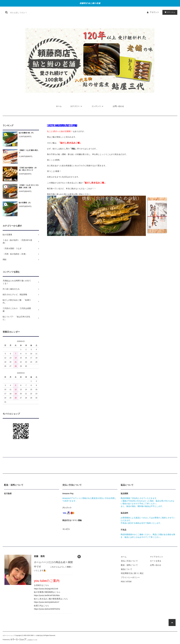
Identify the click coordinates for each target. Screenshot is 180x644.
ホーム (59, 106)
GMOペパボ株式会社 (37, 635)
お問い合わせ (118, 106)
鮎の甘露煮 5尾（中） (27, 133)
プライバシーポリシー (130, 577)
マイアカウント (156, 557)
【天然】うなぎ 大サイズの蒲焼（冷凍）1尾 (29, 186)
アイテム (169, 12)
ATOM (129, 582)
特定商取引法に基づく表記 (132, 573)
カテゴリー (77, 106)
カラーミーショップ (9, 635)
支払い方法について (129, 561)
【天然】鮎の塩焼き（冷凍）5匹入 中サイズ (28, 169)
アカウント (154, 12)
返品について (127, 569)
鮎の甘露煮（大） (25, 203)
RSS (123, 582)
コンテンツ (98, 106)
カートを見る (156, 561)
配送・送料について (129, 565)
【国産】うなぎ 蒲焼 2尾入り (29, 151)
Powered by (20, 640)
